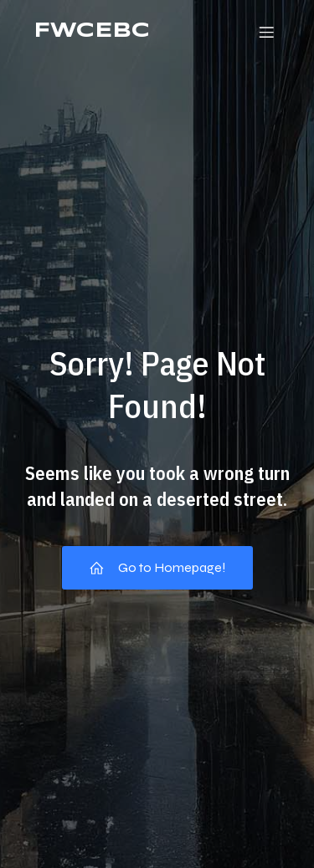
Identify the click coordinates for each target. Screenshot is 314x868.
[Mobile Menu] (266, 32)
